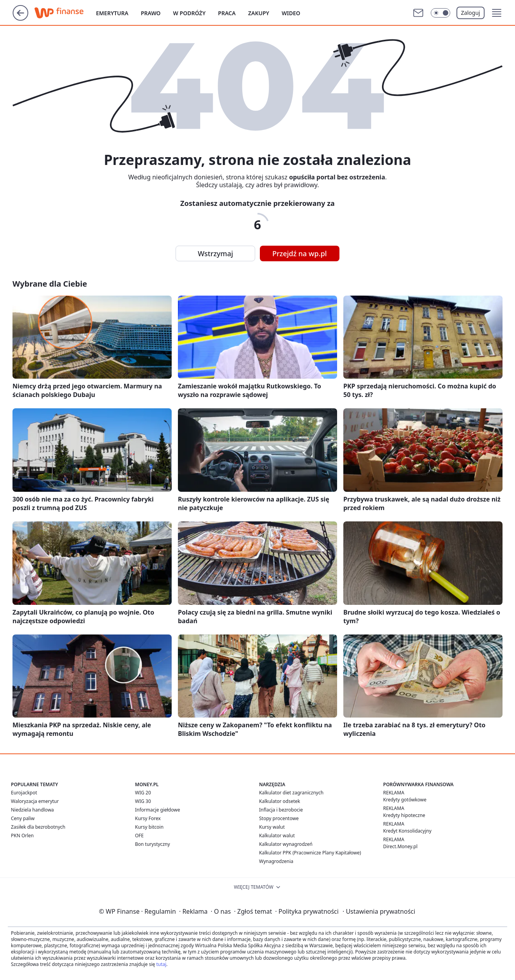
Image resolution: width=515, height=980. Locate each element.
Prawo (151, 13)
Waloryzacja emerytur (35, 801)
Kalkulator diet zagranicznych (291, 793)
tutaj (161, 964)
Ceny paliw (23, 818)
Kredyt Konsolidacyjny (407, 831)
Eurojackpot (24, 793)
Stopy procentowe (279, 818)
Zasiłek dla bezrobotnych (38, 827)
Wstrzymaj (215, 253)
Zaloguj (471, 13)
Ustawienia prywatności (379, 911)
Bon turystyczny (153, 844)
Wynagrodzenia (276, 861)
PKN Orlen (22, 836)
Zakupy (259, 13)
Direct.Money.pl (400, 846)
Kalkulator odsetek (280, 801)
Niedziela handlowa (32, 810)
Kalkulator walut (277, 836)
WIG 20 (143, 793)
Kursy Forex (148, 818)
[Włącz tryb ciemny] (440, 13)
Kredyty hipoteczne (404, 815)
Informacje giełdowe (157, 810)
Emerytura (112, 13)
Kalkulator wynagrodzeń (286, 844)
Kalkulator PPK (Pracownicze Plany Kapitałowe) (310, 853)
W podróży (189, 13)
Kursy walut (272, 827)
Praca (227, 13)
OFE (139, 836)
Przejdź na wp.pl (300, 253)
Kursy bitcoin (149, 827)
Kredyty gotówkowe (405, 800)
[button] (497, 13)
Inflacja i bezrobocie (281, 810)
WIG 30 (143, 801)
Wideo (291, 13)
